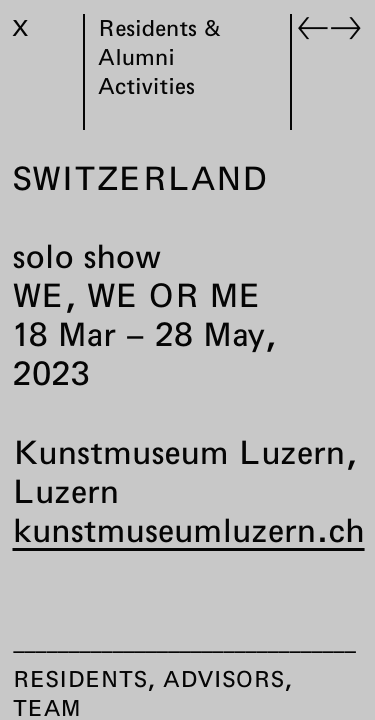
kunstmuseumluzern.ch (189, 530)
